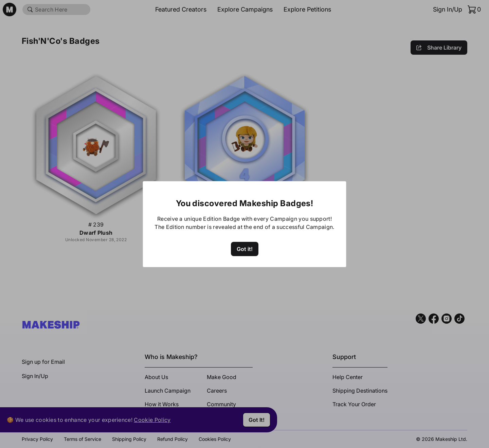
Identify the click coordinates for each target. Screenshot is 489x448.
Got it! (245, 249)
